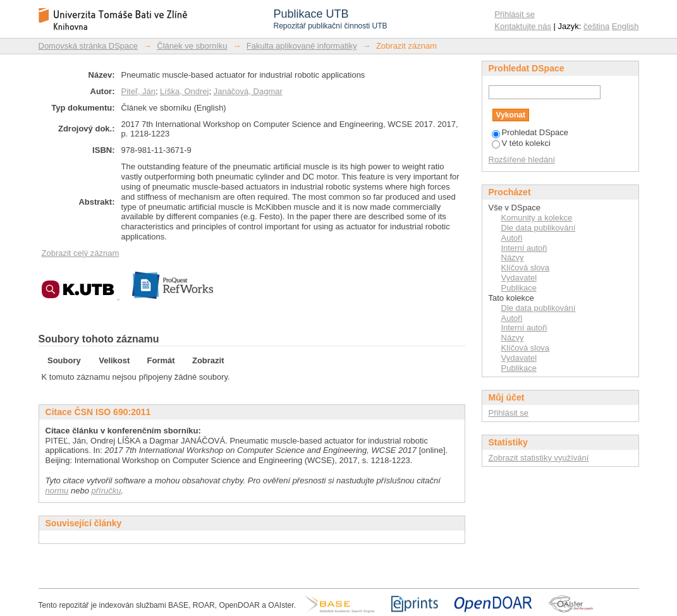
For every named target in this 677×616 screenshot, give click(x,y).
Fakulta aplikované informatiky (302, 46)
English (625, 26)
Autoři (512, 238)
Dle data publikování (539, 228)
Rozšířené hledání (522, 160)
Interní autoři (524, 248)
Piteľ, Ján (138, 91)
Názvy (513, 257)
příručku (107, 491)
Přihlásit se (515, 14)
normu (57, 491)
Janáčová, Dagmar (248, 91)
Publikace (519, 288)
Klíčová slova (526, 268)
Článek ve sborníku (192, 46)
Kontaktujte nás (523, 26)
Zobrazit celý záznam (81, 253)
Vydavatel (519, 278)
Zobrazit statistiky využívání (539, 458)
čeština (596, 26)
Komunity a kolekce (537, 218)
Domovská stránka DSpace (88, 46)
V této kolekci (521, 143)
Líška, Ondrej (184, 91)
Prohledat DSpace (530, 132)
